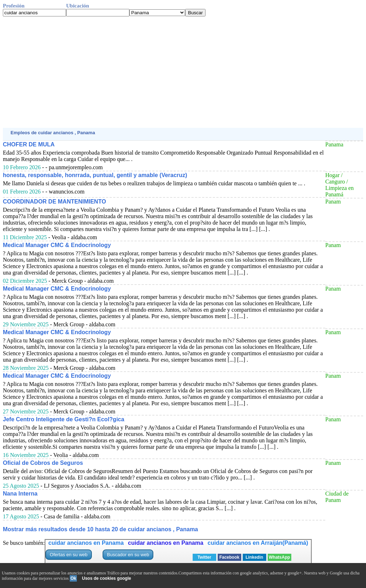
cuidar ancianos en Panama (86, 543)
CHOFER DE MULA (29, 144)
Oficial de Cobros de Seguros (43, 463)
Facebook (229, 557)
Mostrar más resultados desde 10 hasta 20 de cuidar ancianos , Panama (100, 529)
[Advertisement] (183, 72)
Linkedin (254, 557)
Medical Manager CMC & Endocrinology (57, 245)
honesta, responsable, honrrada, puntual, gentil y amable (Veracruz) (95, 175)
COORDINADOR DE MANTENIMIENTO (55, 202)
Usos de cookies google (106, 578)
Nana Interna (20, 494)
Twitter (204, 557)
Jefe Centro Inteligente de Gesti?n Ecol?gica (64, 419)
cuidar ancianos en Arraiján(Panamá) (258, 543)
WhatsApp (279, 557)
